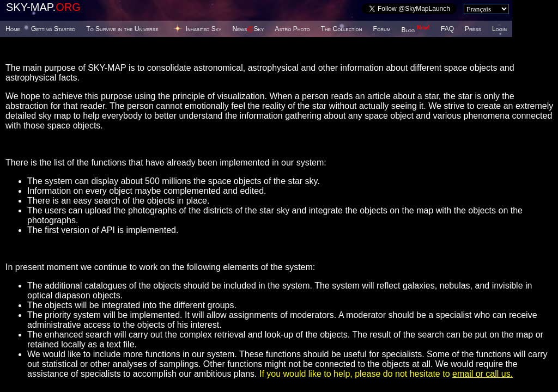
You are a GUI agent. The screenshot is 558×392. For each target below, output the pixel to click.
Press (473, 29)
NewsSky (248, 29)
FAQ (447, 29)
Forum (382, 29)
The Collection (342, 29)
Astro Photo (292, 29)
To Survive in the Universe (122, 29)
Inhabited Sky (204, 29)
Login (499, 29)
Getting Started (53, 29)
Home (13, 29)
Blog (416, 30)
